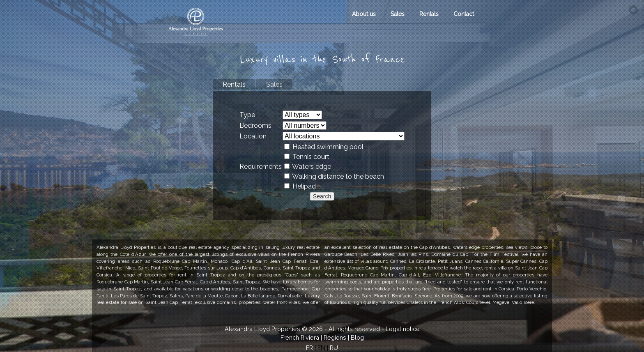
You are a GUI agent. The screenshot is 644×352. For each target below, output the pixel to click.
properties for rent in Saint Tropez (185, 275)
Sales (398, 14)
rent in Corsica (499, 289)
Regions (335, 337)
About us (364, 14)
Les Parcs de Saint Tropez (139, 296)
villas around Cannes (383, 261)
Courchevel (478, 302)
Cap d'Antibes (215, 282)
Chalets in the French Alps (435, 302)
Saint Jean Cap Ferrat (169, 302)
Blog (357, 337)
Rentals (429, 14)
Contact (464, 14)
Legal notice (403, 329)
